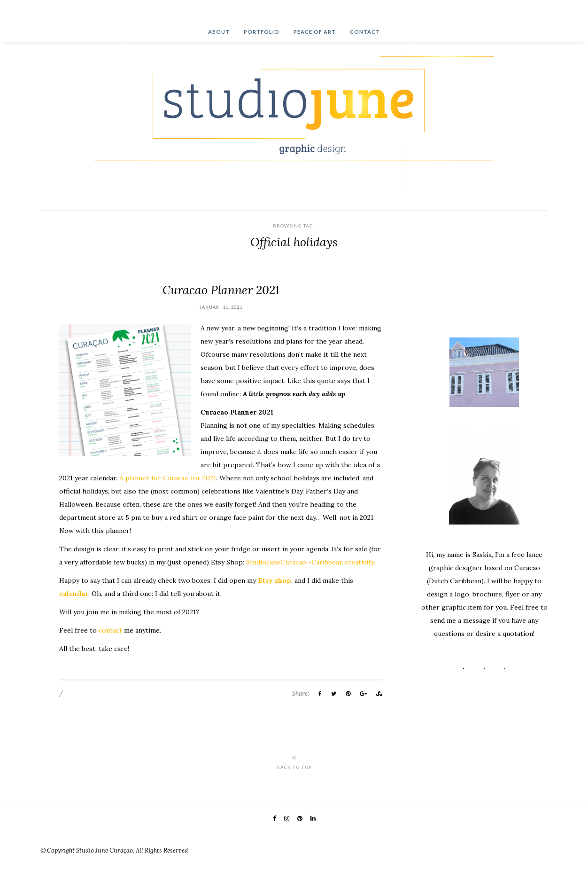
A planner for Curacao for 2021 (168, 478)
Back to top (294, 762)
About (219, 32)
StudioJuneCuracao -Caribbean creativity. (311, 562)
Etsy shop (275, 580)
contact (110, 630)
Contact (365, 32)
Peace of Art (315, 32)
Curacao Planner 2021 (221, 290)
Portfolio (262, 32)
